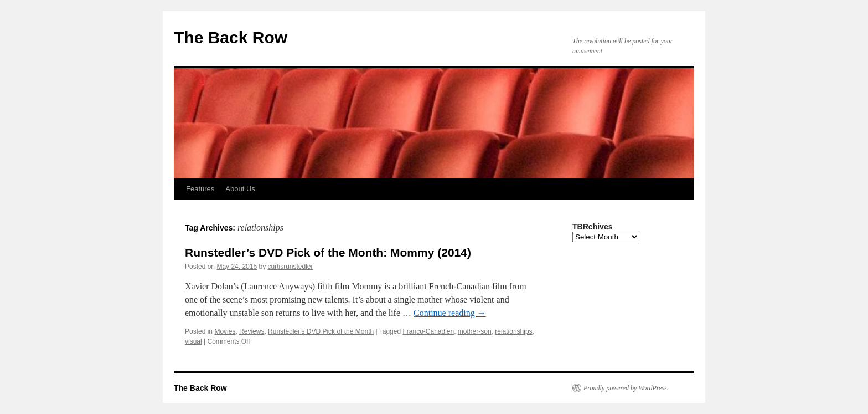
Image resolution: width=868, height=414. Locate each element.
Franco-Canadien (428, 331)
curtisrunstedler (290, 267)
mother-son (475, 331)
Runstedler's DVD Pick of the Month (321, 331)
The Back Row (231, 37)
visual (193, 341)
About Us (240, 189)
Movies (225, 331)
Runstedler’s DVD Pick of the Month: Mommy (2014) (328, 252)
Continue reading (450, 313)
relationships (513, 331)
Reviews (252, 331)
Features (200, 189)
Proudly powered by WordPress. (626, 388)
